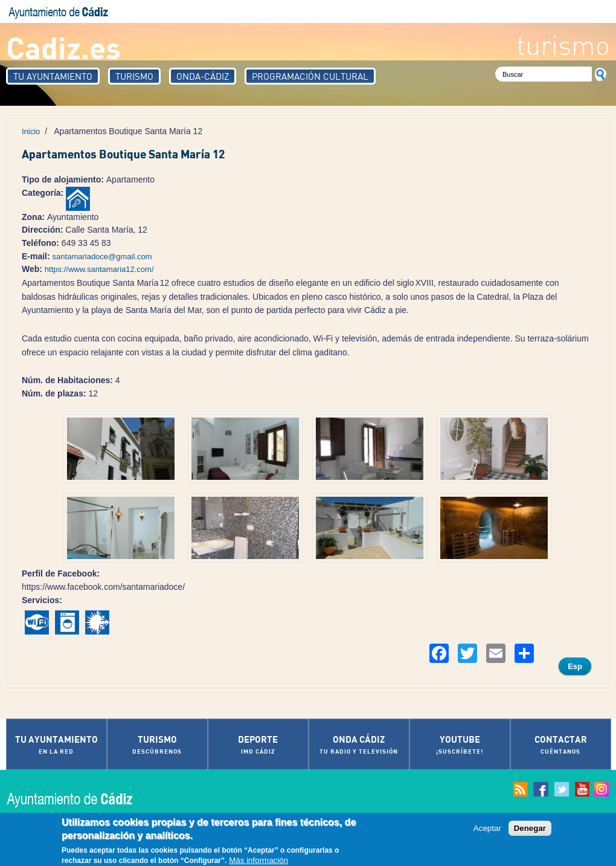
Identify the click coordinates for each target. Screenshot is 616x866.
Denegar (530, 829)
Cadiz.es (63, 47)
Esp (575, 666)
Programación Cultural (310, 76)
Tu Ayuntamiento (53, 76)
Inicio (31, 131)
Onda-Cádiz (203, 76)
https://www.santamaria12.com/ (99, 269)
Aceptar (487, 829)
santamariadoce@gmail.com (102, 257)
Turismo (134, 76)
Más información (258, 861)
